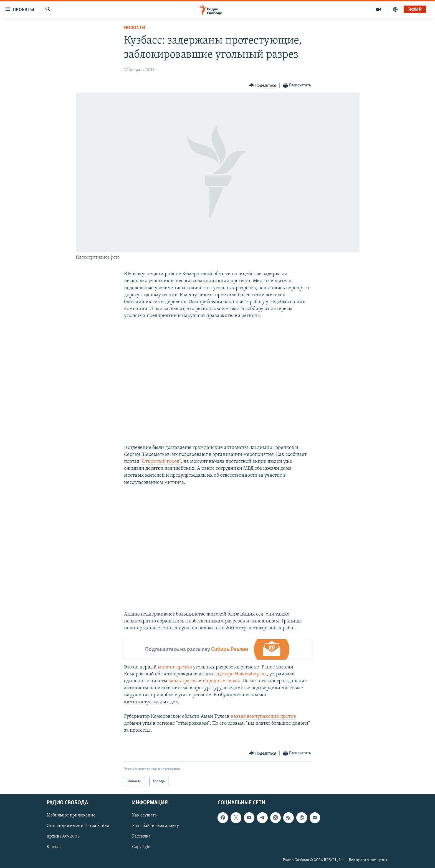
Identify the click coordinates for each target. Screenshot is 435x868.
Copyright (141, 847)
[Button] (263, 85)
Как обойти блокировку (155, 826)
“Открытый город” (161, 462)
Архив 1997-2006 (63, 837)
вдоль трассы (183, 681)
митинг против (175, 667)
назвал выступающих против (263, 717)
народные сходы (221, 681)
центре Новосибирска (242, 674)
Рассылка (141, 837)
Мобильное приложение (71, 816)
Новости (135, 28)
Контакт (55, 847)
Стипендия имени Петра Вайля (78, 826)
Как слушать (144, 816)
